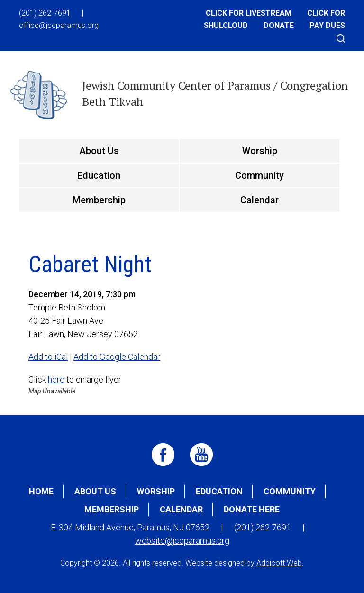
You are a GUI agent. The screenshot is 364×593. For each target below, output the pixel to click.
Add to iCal (48, 357)
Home (41, 491)
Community (259, 175)
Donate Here (252, 509)
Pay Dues (327, 25)
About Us (99, 151)
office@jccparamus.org (59, 25)
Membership (99, 200)
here (56, 379)
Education (99, 175)
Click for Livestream (249, 13)
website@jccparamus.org (182, 541)
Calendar (259, 200)
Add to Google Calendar (117, 357)
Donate (279, 25)
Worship (260, 151)
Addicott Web (279, 563)
